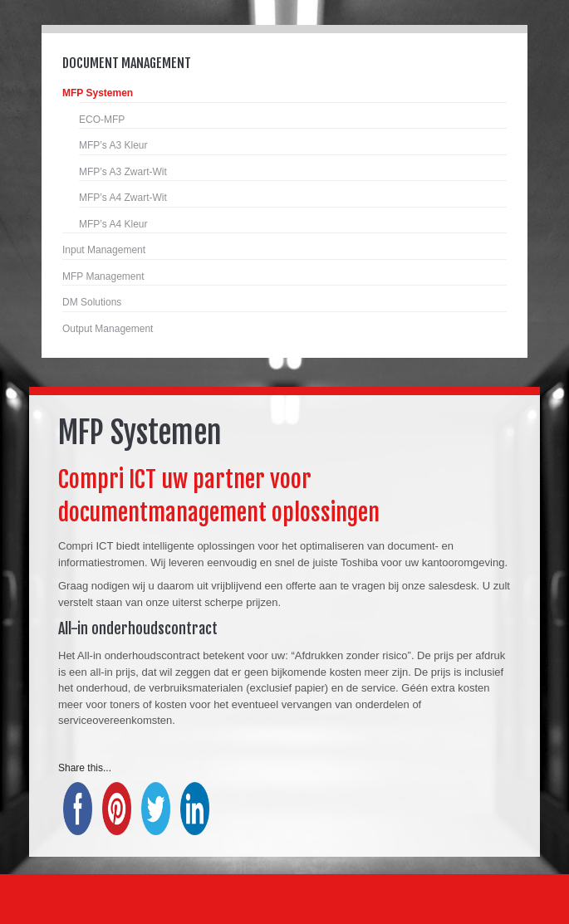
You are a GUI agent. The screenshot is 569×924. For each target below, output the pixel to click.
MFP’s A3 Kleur (113, 145)
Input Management (104, 250)
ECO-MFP (102, 120)
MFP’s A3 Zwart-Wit (123, 172)
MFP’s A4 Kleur (113, 224)
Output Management (108, 329)
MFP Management (103, 276)
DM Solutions (92, 302)
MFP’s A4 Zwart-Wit (123, 198)
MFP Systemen (98, 93)
